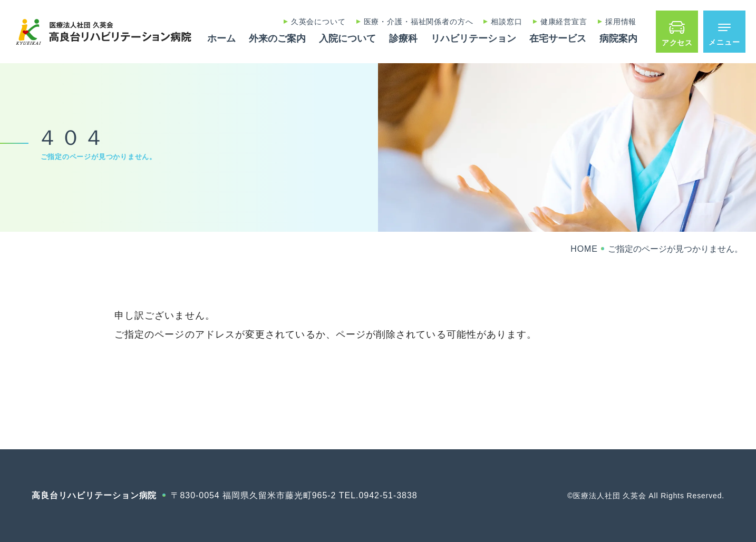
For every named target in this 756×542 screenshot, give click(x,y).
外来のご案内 (277, 39)
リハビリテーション (473, 39)
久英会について (318, 22)
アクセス (677, 43)
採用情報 (621, 22)
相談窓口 (506, 22)
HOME (584, 249)
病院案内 (618, 39)
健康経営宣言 (564, 22)
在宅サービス (558, 39)
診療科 (403, 39)
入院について (347, 39)
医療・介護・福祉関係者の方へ (419, 22)
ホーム (221, 39)
